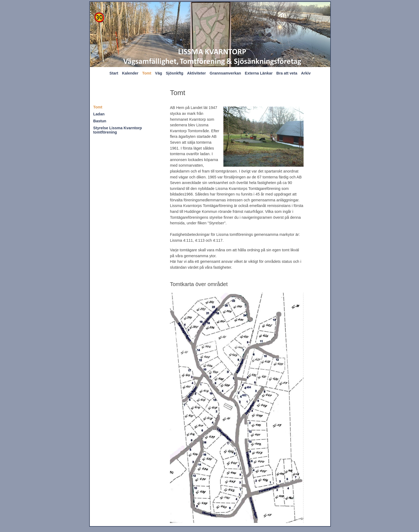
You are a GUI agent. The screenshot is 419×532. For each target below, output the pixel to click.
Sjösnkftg (174, 73)
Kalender (130, 73)
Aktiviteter (196, 73)
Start (114, 73)
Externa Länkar (259, 73)
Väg (158, 73)
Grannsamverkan (225, 73)
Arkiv (306, 73)
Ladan (99, 114)
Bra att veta (287, 73)
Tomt (147, 73)
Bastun (100, 121)
